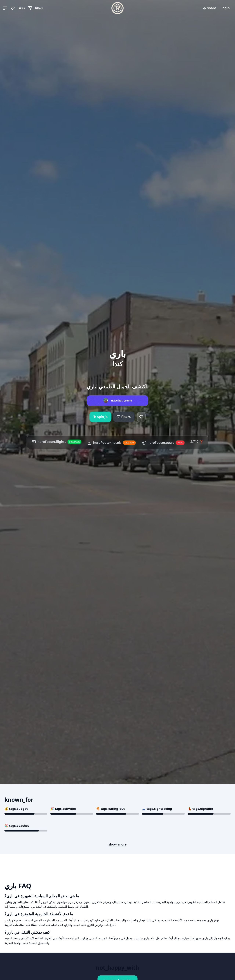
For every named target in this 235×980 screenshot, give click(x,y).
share (210, 8)
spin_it (100, 417)
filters (124, 417)
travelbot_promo (122, 401)
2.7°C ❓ (197, 441)
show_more (118, 844)
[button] (5, 8)
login (226, 8)
